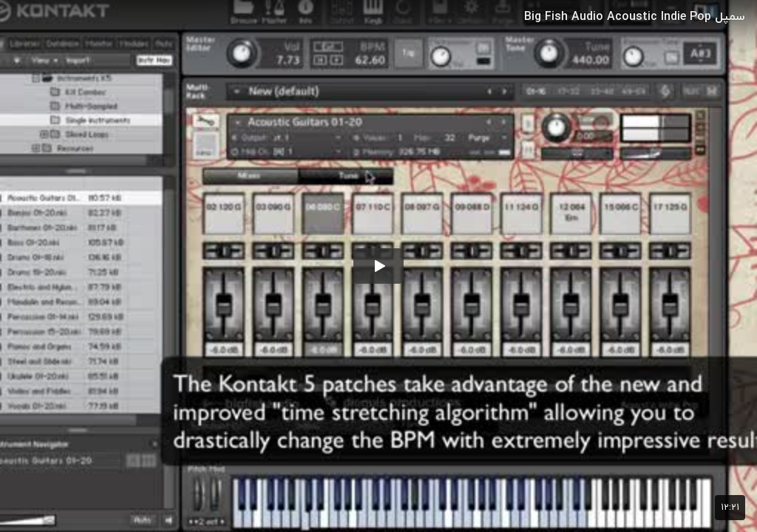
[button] (378, 266)
